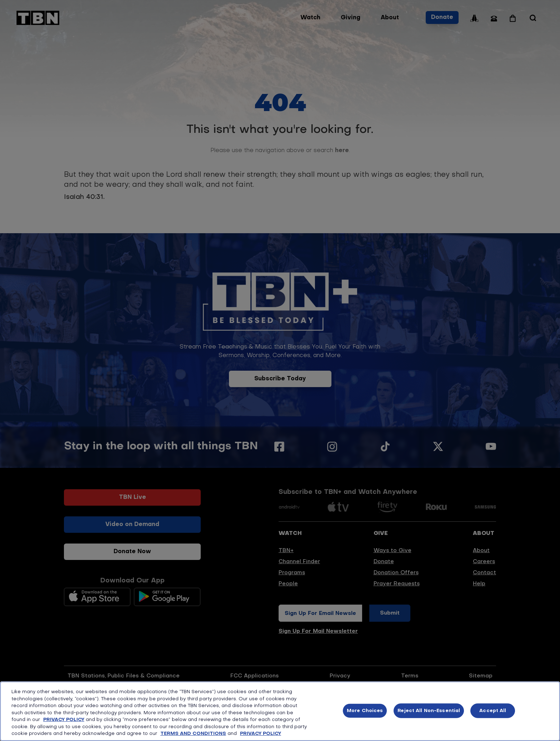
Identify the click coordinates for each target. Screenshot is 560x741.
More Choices (365, 710)
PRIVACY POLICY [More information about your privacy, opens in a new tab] (261, 734)
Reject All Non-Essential (429, 710)
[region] (280, 711)
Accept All (493, 710)
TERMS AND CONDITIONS (193, 734)
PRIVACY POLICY (64, 720)
